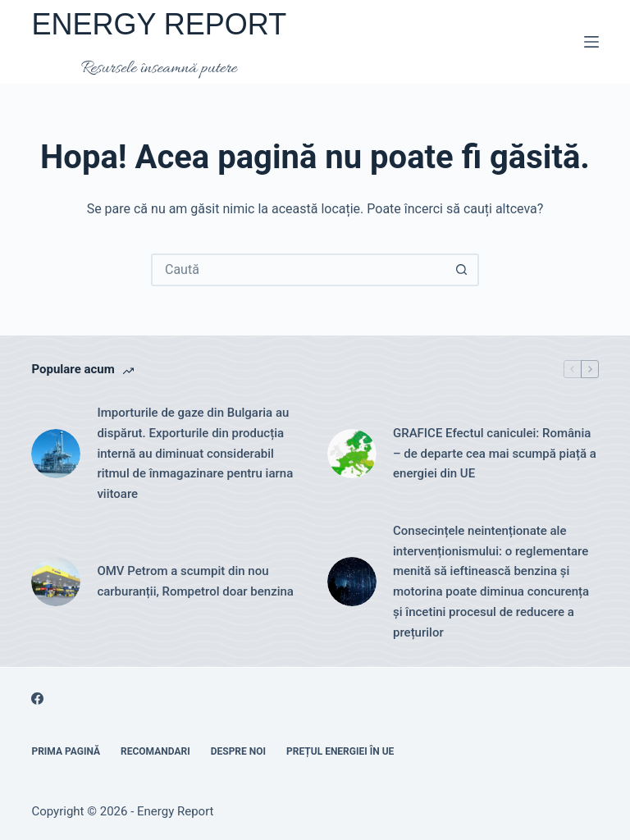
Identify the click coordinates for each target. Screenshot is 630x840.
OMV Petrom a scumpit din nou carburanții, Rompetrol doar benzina (195, 581)
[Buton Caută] (461, 270)
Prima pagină (66, 751)
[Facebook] (37, 698)
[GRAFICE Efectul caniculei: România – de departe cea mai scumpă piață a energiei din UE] (352, 454)
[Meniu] (591, 42)
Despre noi (238, 751)
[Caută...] (299, 270)
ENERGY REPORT (159, 24)
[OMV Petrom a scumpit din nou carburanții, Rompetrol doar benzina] (56, 582)
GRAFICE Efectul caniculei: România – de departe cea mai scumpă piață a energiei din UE (495, 454)
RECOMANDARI (155, 751)
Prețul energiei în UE (340, 751)
